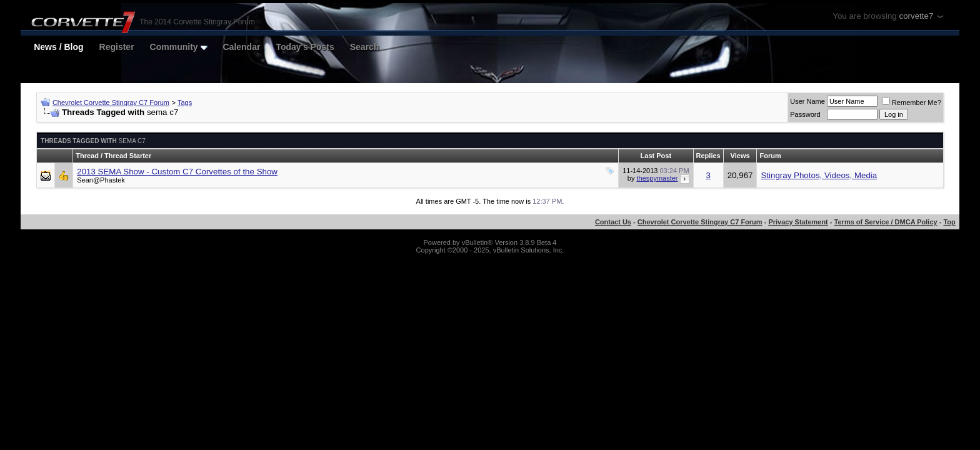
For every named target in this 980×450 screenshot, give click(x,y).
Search (365, 47)
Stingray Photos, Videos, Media (819, 175)
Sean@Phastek (101, 180)
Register (117, 47)
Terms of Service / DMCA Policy (886, 222)
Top (949, 222)
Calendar (242, 47)
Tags (185, 102)
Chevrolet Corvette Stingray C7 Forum (111, 102)
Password (805, 114)
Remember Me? (912, 102)
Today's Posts (305, 47)
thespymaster (657, 178)
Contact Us (613, 222)
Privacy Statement (798, 222)
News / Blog (58, 47)
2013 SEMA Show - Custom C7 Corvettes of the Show (177, 172)
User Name (807, 101)
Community (179, 47)
